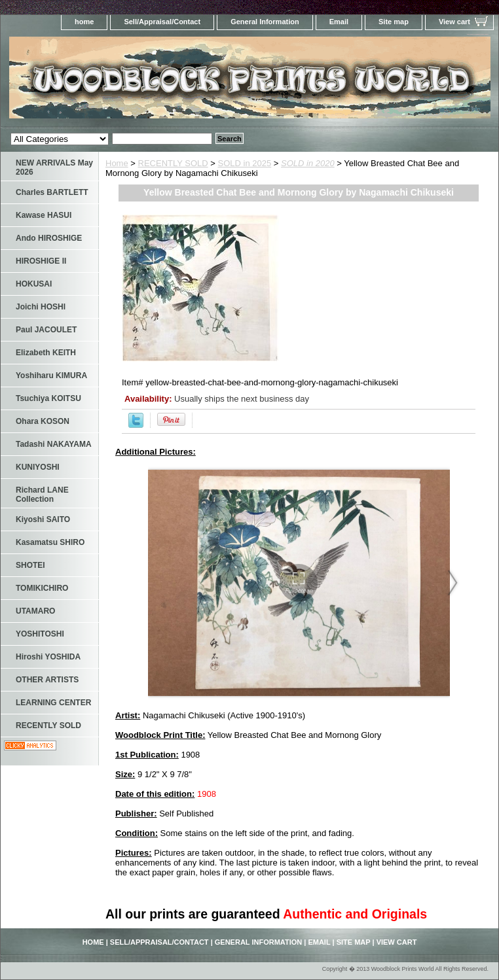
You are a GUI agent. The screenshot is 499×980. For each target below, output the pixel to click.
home (84, 22)
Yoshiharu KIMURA (51, 376)
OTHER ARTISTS (47, 680)
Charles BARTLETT (52, 192)
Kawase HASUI (44, 215)
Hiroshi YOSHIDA (48, 657)
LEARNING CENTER (53, 703)
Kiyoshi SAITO (43, 519)
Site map (394, 22)
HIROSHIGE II (41, 261)
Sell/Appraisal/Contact (162, 22)
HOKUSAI (34, 284)
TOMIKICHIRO (42, 588)
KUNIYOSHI (38, 467)
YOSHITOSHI (40, 634)
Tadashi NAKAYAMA (54, 444)
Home (117, 163)
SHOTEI (30, 565)
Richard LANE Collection (42, 495)
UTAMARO (35, 611)
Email (339, 22)
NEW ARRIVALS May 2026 (54, 167)
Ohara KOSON (43, 421)
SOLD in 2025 (245, 163)
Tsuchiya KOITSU (48, 398)
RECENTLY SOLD (173, 163)
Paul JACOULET (46, 330)
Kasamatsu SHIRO (50, 542)
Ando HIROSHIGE (49, 238)
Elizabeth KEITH (46, 353)
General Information (265, 22)
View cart (454, 22)
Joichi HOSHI (41, 307)
